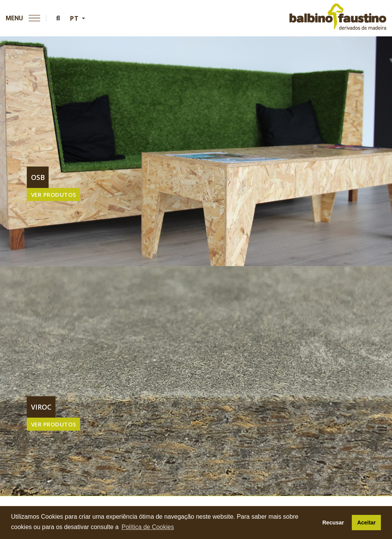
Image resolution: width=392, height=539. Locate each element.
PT (75, 18)
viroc (41, 407)
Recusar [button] (333, 523)
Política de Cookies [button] (148, 527)
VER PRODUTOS (54, 194)
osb (38, 177)
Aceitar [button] (367, 523)
